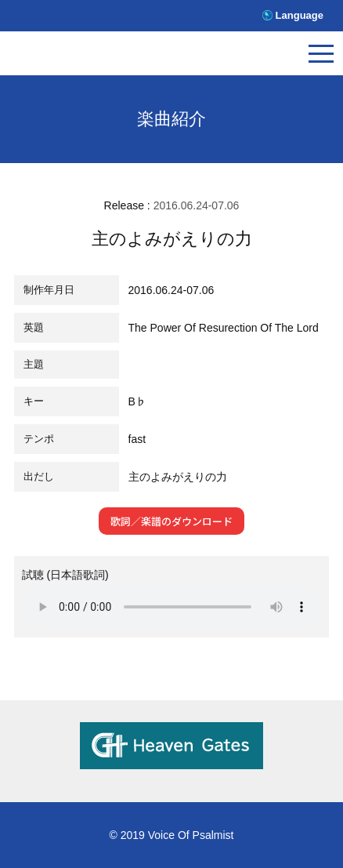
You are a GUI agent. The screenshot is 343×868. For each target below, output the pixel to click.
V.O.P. (82, 57)
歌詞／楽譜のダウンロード (171, 521)
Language (300, 15)
